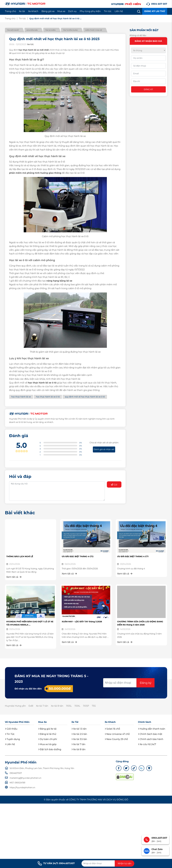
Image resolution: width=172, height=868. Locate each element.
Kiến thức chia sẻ (94, 30)
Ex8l (31, 706)
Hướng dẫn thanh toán (152, 729)
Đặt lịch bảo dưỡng (50, 749)
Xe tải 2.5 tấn (79, 734)
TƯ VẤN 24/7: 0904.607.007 (56, 863)
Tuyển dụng (12, 739)
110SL (69, 706)
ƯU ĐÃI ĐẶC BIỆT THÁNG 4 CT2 (77, 556)
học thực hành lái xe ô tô (48, 397)
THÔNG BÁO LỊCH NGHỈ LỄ (20, 556)
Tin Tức (10, 734)
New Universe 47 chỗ (117, 734)
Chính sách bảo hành (151, 739)
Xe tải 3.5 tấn (79, 739)
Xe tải (22, 11)
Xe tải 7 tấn (42, 706)
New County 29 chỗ (116, 739)
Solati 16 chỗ (112, 729)
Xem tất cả (14, 577)
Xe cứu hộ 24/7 (147, 744)
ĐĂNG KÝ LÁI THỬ (155, 11)
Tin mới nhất (13, 30)
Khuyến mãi (32, 30)
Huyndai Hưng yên (15, 706)
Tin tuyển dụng (70, 30)
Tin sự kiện (50, 30)
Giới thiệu (11, 729)
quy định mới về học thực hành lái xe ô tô (85, 397)
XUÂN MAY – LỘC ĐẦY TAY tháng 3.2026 (82, 622)
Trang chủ (11, 11)
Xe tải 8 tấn (57, 706)
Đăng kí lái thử (47, 734)
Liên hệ (119, 11)
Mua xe (61, 11)
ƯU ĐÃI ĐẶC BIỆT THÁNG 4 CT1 (133, 556)
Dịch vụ (72, 11)
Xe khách (33, 11)
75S (94, 706)
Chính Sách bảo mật (150, 734)
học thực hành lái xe (21, 397)
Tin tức (108, 11)
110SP (86, 706)
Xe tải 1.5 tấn (79, 729)
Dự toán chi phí (48, 739)
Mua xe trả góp (47, 744)
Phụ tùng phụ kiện (90, 11)
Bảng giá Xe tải (47, 729)
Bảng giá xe (48, 11)
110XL (77, 706)
